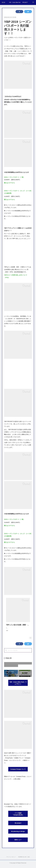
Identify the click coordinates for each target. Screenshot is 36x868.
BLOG (4, 2)
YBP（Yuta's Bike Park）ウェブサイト (18, 685)
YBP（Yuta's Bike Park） (15, 2)
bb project (18, 825)
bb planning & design (18, 833)
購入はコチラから (10, 183)
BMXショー (18, 842)
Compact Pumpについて (18, 771)
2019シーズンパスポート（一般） (14, 177)
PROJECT (25, 2)
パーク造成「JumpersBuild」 (18, 816)
